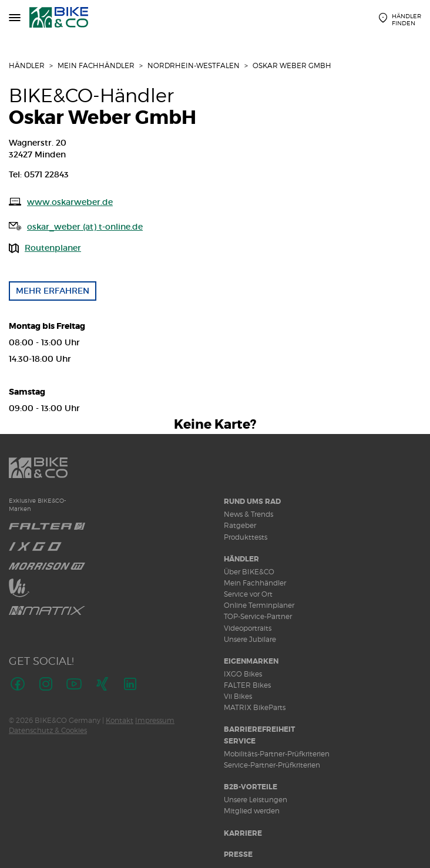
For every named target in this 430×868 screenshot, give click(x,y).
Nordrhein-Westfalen (194, 65)
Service (240, 741)
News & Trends (248, 514)
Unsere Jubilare (250, 639)
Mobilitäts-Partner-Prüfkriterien (277, 754)
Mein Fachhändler (96, 65)
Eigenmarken (251, 661)
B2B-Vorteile (251, 787)
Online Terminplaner (259, 605)
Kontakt (120, 720)
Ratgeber (240, 525)
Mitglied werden (252, 811)
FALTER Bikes (247, 685)
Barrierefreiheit (259, 729)
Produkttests (246, 537)
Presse (238, 854)
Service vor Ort (248, 594)
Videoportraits (248, 628)
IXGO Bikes (243, 674)
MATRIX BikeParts (255, 707)
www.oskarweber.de (70, 202)
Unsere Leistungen (256, 800)
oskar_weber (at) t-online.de (85, 227)
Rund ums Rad (252, 502)
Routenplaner (53, 248)
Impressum (155, 720)
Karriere (243, 833)
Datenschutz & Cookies (48, 730)
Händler (27, 65)
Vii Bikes (238, 696)
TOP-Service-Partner (258, 616)
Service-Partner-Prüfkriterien (272, 765)
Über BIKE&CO (249, 572)
